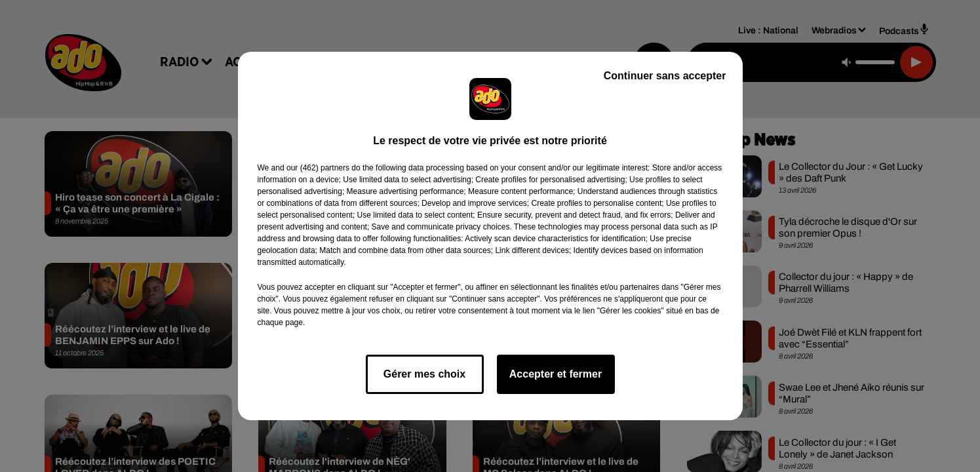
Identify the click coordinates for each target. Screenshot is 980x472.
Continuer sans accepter (665, 76)
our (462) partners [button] (318, 168)
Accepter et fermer (556, 374)
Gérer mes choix (424, 374)
